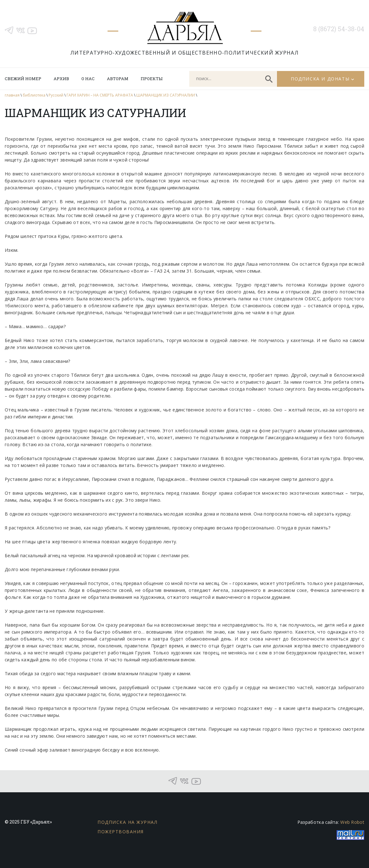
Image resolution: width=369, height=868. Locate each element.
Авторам (118, 79)
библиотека (34, 95)
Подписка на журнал (127, 822)
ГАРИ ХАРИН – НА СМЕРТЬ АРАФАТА (100, 95)
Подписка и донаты (320, 79)
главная (12, 95)
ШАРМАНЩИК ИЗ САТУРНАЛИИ (166, 95)
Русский (56, 95)
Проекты (152, 79)
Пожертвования (121, 832)
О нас (88, 79)
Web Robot (352, 822)
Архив (61, 79)
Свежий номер (23, 79)
